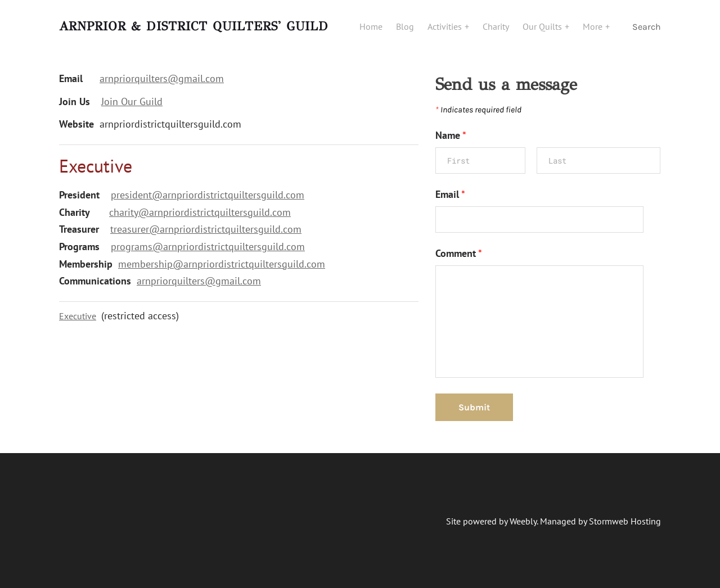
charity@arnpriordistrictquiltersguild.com (200, 212)
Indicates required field (478, 110)
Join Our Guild (132, 101)
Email (450, 194)
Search (647, 27)
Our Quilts (543, 26)
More (594, 26)
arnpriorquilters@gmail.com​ (162, 78)
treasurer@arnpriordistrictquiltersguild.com (206, 229)
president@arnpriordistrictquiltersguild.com (208, 195)
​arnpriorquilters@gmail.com (199, 281)
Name (451, 135)
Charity (496, 26)
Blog (405, 26)
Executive (78, 316)
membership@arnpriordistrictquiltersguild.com (222, 264)
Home (371, 26)
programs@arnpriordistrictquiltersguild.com (208, 246)
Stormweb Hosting (625, 521)
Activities (446, 26)
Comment (459, 253)
